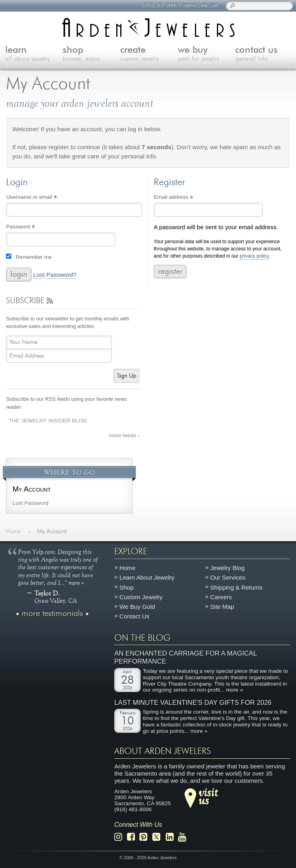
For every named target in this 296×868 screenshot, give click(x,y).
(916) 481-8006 (160, 5)
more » (76, 582)
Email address (184, 198)
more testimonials (52, 614)
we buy (207, 54)
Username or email (42, 198)
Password (31, 228)
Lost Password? (55, 275)
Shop (126, 587)
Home (128, 568)
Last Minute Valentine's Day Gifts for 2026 (193, 702)
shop (91, 54)
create (149, 54)
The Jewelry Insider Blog (48, 421)
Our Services (228, 577)
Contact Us (134, 616)
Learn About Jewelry (147, 577)
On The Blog (142, 638)
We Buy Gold (137, 607)
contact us (264, 54)
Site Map (222, 607)
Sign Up (127, 376)
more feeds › (124, 435)
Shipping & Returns (236, 587)
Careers (221, 597)
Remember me (34, 257)
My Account (32, 489)
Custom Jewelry (141, 597)
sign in (189, 5)
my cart (209, 5)
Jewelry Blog (227, 568)
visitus (208, 796)
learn (34, 54)
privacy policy (254, 256)
